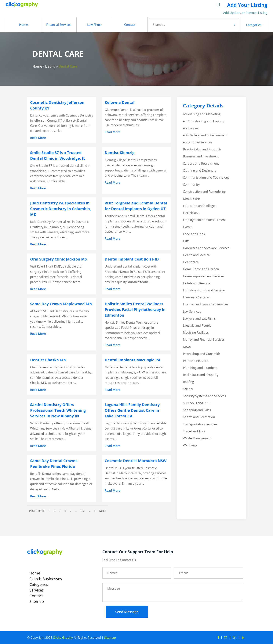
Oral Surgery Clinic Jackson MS (58, 259)
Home (24, 25)
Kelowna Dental (120, 102)
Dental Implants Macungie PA (133, 360)
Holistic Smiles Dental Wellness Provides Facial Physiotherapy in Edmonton (135, 309)
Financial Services (59, 25)
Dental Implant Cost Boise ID (132, 259)
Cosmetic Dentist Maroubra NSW (136, 461)
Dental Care (68, 66)
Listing (50, 66)
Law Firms (94, 25)
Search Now (227, 25)
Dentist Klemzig (120, 153)
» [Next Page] (95, 511)
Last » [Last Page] (103, 511)
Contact (130, 25)
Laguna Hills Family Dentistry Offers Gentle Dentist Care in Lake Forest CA (132, 410)
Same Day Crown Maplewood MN (61, 304)
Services (37, 591)
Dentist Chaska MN (48, 360)
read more (38, 138)
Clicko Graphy (63, 638)
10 (82, 511)
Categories (254, 25)
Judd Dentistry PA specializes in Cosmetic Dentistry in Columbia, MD (61, 209)
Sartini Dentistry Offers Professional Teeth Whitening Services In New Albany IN (58, 410)
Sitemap (37, 602)
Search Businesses (46, 579)
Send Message (127, 612)
